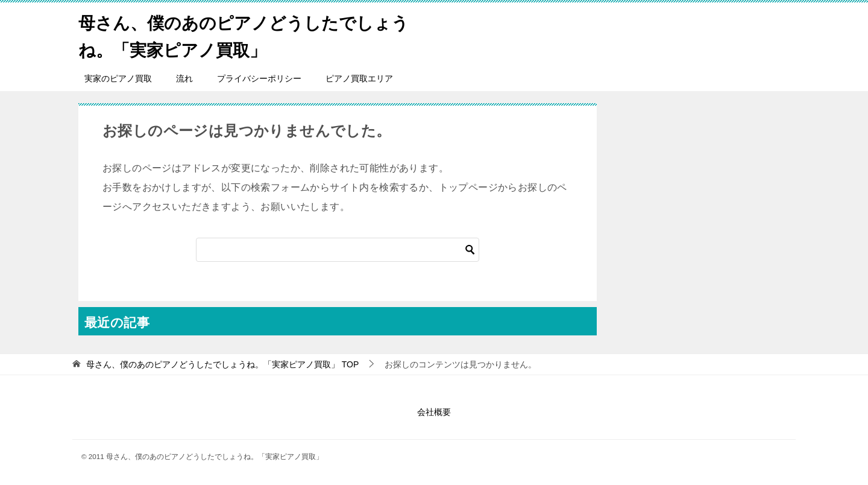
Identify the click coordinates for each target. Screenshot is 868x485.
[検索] (338, 250)
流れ (184, 78)
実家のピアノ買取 (118, 78)
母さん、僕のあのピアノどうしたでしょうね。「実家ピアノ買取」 (246, 34)
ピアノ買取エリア (359, 78)
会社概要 (434, 412)
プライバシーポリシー (259, 78)
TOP (222, 364)
